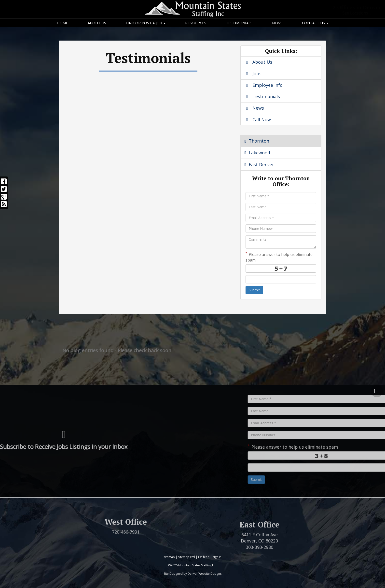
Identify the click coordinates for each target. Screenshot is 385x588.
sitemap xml (186, 557)
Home (62, 23)
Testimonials (239, 23)
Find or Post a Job (146, 23)
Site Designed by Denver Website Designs (193, 574)
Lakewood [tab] (257, 153)
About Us (97, 23)
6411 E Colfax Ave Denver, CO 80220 (259, 550)
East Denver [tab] (259, 164)
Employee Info (263, 85)
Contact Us (315, 23)
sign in (217, 557)
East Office (259, 537)
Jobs (253, 73)
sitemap (169, 557)
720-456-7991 (126, 540)
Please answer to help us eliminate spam (279, 257)
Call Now (258, 119)
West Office (126, 530)
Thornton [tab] (257, 141)
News (277, 23)
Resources (196, 23)
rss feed (204, 557)
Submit (254, 290)
